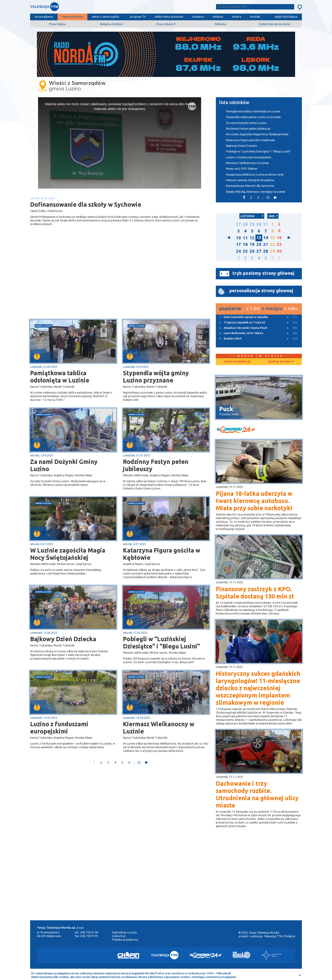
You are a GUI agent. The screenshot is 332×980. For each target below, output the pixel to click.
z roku (291, 308)
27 (238, 224)
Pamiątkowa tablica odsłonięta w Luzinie (60, 377)
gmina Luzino (43, 326)
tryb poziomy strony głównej (263, 273)
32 (139, 762)
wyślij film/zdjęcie (286, 17)
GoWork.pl (119, 936)
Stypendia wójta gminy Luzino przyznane (156, 377)
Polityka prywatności (125, 940)
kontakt (255, 17)
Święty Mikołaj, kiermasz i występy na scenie (256, 192)
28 (245, 224)
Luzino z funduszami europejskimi (59, 728)
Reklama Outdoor (112, 24)
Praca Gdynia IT (166, 24)
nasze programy (72, 17)
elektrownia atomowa (169, 17)
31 (266, 224)
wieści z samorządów (105, 17)
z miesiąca (272, 308)
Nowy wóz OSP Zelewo (242, 169)
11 (245, 238)
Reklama (220, 24)
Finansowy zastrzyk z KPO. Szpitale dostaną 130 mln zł (255, 593)
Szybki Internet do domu (275, 24)
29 (252, 224)
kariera (237, 17)
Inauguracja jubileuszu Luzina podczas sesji (255, 174)
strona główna (44, 17)
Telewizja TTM (273, 936)
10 (238, 238)
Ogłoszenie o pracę (124, 932)
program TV (138, 17)
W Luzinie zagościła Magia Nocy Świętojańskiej (68, 554)
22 (268, 197)
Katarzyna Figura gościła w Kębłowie (162, 554)
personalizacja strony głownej (261, 291)
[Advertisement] (75, 283)
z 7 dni (253, 308)
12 (252, 238)
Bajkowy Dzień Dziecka (63, 639)
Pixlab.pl (290, 936)
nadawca (198, 17)
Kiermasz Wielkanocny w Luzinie (159, 728)
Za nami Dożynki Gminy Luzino (64, 465)
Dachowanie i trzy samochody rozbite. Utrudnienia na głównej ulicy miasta (257, 794)
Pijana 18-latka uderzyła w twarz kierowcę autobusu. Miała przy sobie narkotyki (254, 501)
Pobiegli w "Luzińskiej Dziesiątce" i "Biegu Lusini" (161, 643)
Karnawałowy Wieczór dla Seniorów (250, 186)
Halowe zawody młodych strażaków (250, 180)
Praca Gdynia (57, 24)
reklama (218, 17)
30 (259, 224)
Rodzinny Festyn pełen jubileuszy (156, 465)
